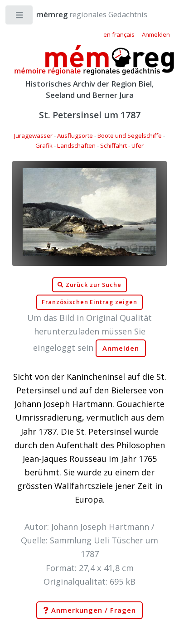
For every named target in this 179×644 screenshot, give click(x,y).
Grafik (44, 145)
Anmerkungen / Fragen (89, 610)
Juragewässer (33, 136)
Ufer (138, 145)
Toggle (20, 17)
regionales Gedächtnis (83, 14)
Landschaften (76, 145)
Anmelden (121, 348)
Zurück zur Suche (89, 285)
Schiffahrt (114, 145)
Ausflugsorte (75, 136)
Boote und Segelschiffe (130, 136)
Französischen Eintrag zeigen (89, 302)
